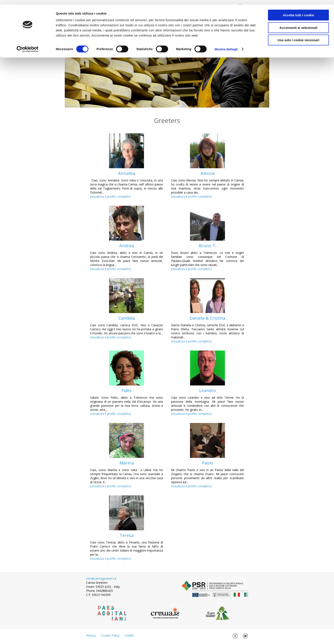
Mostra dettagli (226, 45)
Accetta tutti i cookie (299, 11)
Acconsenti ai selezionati (298, 23)
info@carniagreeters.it (101, 579)
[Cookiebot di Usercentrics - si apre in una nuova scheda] (28, 45)
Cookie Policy (110, 635)
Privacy (91, 635)
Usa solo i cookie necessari (298, 35)
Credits (129, 635)
